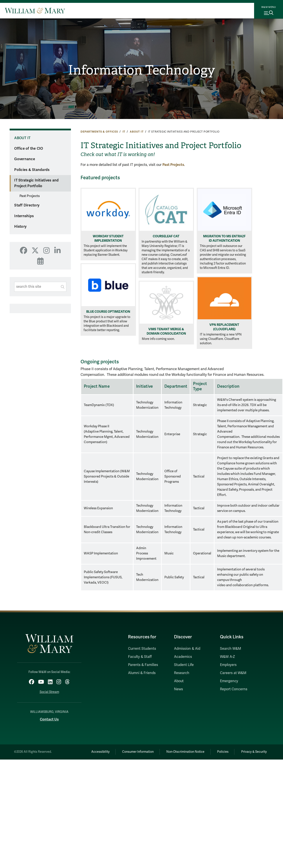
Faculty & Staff (140, 657)
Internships (24, 216)
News (178, 689)
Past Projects (30, 196)
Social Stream (49, 692)
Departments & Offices (99, 132)
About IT (137, 132)
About (179, 681)
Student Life (184, 665)
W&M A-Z (228, 657)
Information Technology (141, 70)
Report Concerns (234, 689)
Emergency (229, 681)
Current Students (142, 649)
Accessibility (99, 752)
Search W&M (231, 649)
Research (182, 673)
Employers (228, 665)
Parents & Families (143, 665)
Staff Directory (27, 205)
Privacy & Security (254, 752)
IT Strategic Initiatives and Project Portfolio (36, 183)
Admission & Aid (187, 649)
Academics (183, 657)
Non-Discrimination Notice (185, 752)
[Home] (35, 11)
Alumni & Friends (142, 673)
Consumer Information (137, 752)
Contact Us (49, 719)
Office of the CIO (29, 149)
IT (124, 132)
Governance (25, 159)
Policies (223, 752)
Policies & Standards (32, 170)
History (20, 227)
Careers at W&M (233, 673)
